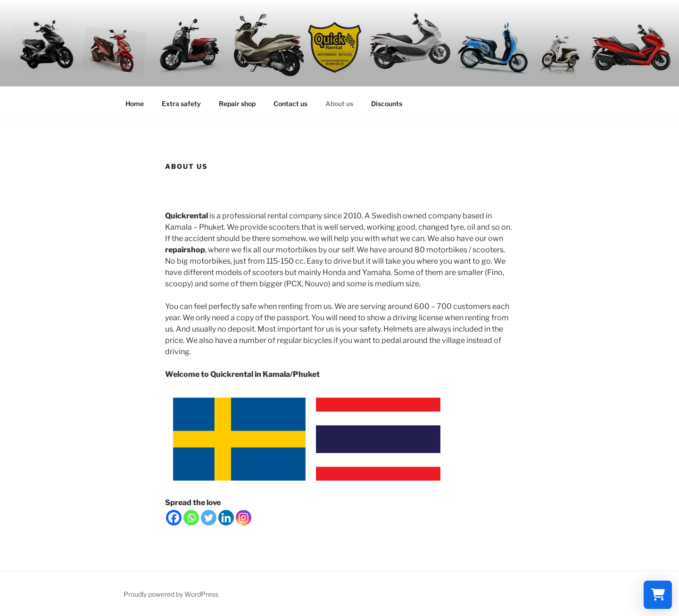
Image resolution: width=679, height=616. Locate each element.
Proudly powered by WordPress (171, 594)
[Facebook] (174, 518)
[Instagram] (244, 518)
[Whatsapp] (191, 518)
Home (135, 104)
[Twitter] (209, 518)
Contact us (290, 104)
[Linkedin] (226, 518)
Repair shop (237, 104)
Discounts (387, 104)
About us (339, 104)
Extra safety (181, 104)
